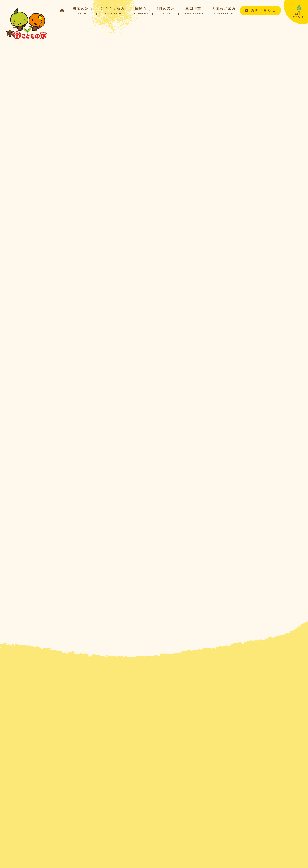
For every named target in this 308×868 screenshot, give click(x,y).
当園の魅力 (83, 10)
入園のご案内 (224, 10)
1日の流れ (166, 10)
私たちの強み (113, 10)
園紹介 (141, 10)
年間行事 (193, 10)
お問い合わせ (263, 10)
